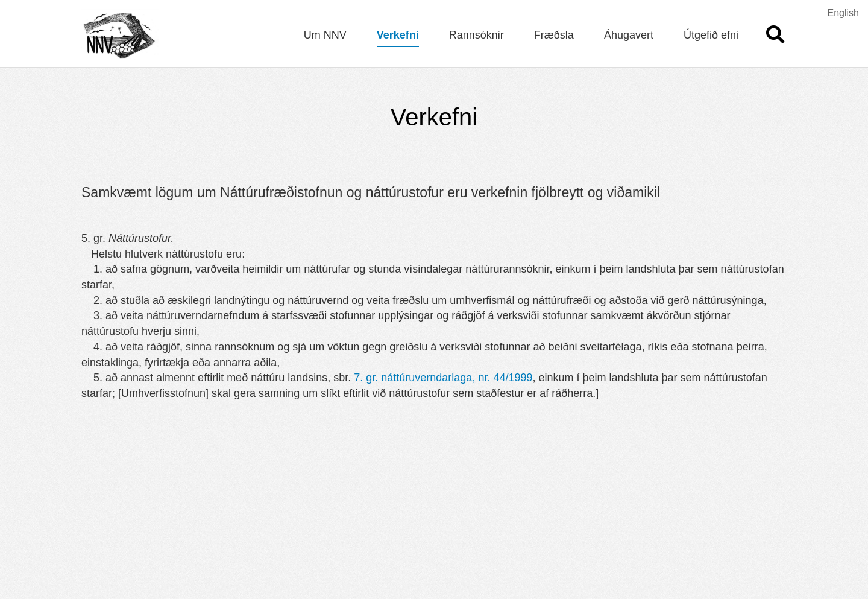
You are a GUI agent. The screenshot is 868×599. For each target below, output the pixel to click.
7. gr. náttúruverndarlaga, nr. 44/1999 (443, 378)
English (843, 13)
